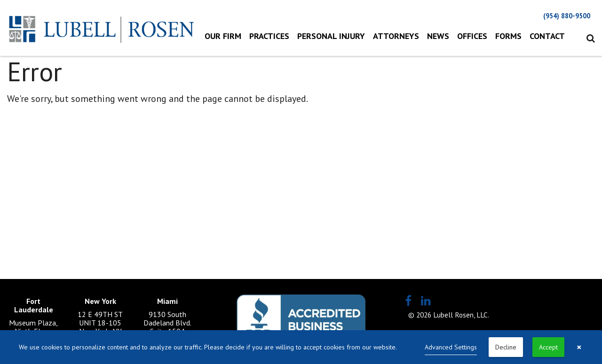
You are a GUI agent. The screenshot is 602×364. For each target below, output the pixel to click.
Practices (269, 36)
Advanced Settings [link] (451, 347)
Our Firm (223, 36)
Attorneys (396, 36)
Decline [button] (506, 347)
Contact (547, 36)
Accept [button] (548, 347)
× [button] (579, 347)
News (438, 36)
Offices (472, 36)
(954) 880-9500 (567, 16)
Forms (508, 36)
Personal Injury (331, 36)
